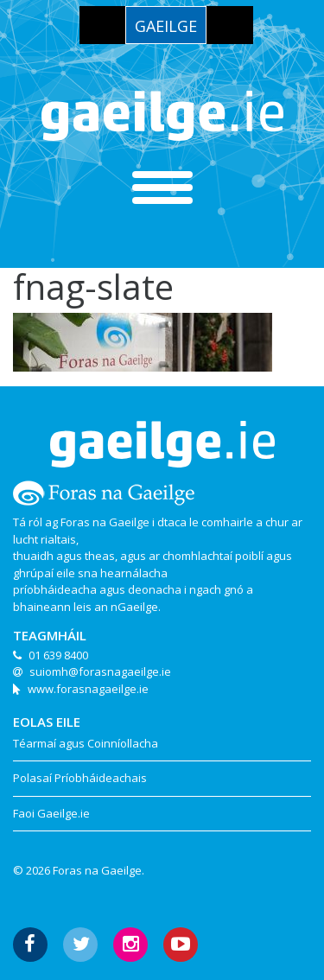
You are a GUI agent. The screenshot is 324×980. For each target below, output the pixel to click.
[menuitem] (166, 25)
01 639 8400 (58, 655)
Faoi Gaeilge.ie (51, 813)
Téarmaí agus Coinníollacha (86, 743)
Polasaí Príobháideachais (80, 778)
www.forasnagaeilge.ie (88, 689)
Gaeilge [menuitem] (166, 26)
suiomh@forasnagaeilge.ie (100, 671)
